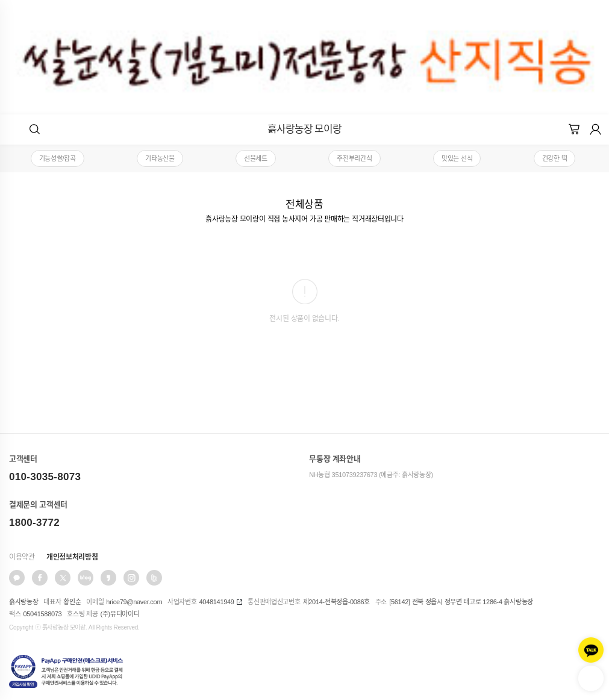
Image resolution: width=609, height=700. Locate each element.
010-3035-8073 (45, 477)
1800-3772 (34, 523)
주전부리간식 (354, 158)
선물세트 (256, 158)
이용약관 (22, 557)
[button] (35, 130)
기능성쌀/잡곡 (58, 158)
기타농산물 (160, 158)
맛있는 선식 (457, 158)
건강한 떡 (555, 158)
